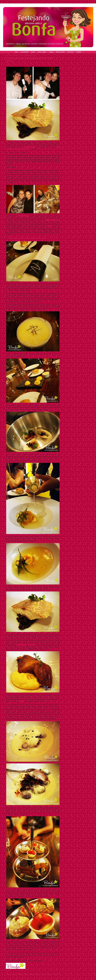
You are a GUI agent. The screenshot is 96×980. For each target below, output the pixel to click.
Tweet (8, 64)
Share (8, 971)
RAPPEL (22, 701)
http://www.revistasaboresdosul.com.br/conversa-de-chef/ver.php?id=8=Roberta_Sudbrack (27, 238)
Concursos (70, 52)
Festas (33, 52)
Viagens (51, 52)
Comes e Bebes (42, 52)
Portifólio (79, 52)
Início (16, 52)
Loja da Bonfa (25, 52)
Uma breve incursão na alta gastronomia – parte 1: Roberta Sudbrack (29, 59)
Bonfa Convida (60, 52)
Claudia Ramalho (29, 147)
